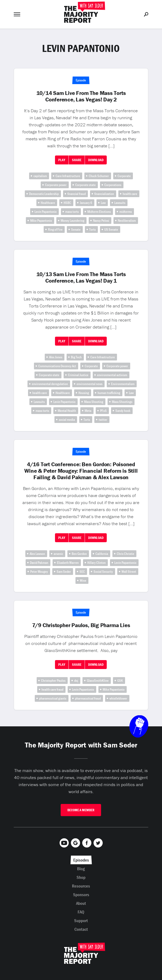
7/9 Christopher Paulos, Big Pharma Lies (81, 625)
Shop (81, 877)
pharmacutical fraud (88, 698)
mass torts (72, 212)
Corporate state (85, 185)
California (102, 554)
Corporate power (56, 185)
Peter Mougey (39, 572)
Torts (92, 229)
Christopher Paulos (53, 681)
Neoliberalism (127, 221)
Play (62, 160)
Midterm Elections (99, 212)
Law (103, 203)
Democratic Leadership (44, 194)
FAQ (81, 912)
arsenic (58, 554)
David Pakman (39, 563)
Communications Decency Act (57, 366)
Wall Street (129, 572)
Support (81, 921)
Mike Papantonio (41, 221)
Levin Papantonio (46, 212)
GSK (120, 681)
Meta (88, 411)
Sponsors (81, 895)
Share (77, 160)
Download (96, 160)
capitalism (40, 176)
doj (76, 681)
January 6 (86, 203)
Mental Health (67, 411)
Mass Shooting (94, 402)
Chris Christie (125, 554)
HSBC (67, 203)
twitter (103, 420)
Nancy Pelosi (101, 221)
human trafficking (109, 393)
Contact (81, 929)
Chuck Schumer (99, 176)
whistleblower (118, 698)
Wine (83, 580)
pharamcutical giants (53, 698)
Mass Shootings (122, 402)
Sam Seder (64, 572)
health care (130, 194)
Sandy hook (123, 411)
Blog (81, 869)
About (81, 903)
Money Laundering (73, 221)
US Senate (111, 229)
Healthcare (48, 203)
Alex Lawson (37, 554)
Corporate (124, 176)
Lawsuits (120, 203)
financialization (104, 194)
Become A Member (81, 810)
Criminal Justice (78, 375)
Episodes (81, 860)
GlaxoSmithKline (98, 681)
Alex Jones (56, 357)
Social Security (103, 572)
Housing (84, 393)
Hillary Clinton (96, 563)
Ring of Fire (55, 229)
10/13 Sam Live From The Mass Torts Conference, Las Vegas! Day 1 (81, 277)
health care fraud (52, 689)
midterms (126, 212)
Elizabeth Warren (68, 563)
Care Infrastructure (68, 176)
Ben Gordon (79, 554)
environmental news (89, 384)
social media (67, 420)
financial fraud (77, 194)
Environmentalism (123, 384)
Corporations (113, 185)
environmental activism (112, 375)
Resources (81, 886)
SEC (82, 572)
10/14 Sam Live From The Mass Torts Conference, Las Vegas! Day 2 (81, 96)
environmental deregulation (50, 384)
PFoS (103, 411)
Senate (76, 229)
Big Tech (76, 357)
